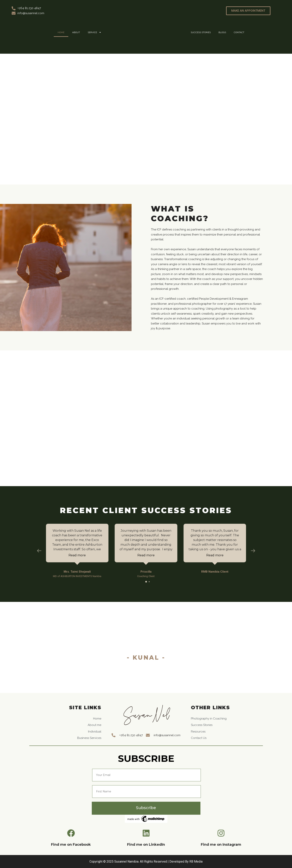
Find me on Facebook (71, 845)
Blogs (222, 32)
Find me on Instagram (221, 845)
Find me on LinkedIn (146, 845)
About (76, 32)
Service (94, 32)
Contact (239, 32)
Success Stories (201, 32)
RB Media (196, 862)
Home (61, 32)
